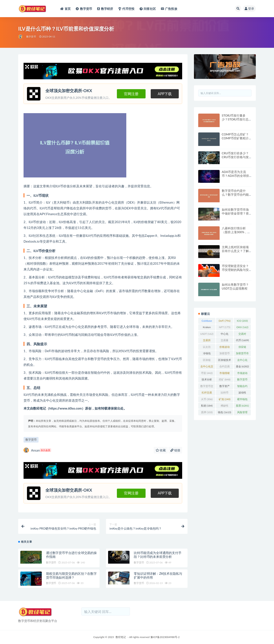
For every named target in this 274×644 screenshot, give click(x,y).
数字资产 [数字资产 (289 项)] (225, 387)
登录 (249, 8)
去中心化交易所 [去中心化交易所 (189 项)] (207, 367)
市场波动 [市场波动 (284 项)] (242, 374)
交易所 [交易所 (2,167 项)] (207, 341)
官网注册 (131, 94)
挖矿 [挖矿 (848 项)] (225, 379)
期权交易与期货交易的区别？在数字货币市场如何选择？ (71, 575)
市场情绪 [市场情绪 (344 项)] (225, 374)
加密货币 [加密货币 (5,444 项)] (225, 354)
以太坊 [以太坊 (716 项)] (207, 348)
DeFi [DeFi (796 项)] (225, 321)
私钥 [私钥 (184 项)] (207, 406)
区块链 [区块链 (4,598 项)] (207, 361)
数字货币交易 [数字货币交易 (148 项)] (207, 387)
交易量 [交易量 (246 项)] (225, 341)
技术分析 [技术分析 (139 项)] (207, 380)
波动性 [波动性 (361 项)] (242, 393)
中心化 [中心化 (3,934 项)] (225, 335)
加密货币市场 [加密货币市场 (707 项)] (242, 354)
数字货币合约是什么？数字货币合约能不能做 (235, 194)
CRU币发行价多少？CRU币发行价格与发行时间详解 (235, 157)
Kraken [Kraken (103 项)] (207, 328)
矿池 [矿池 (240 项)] (225, 399)
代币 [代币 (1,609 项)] (242, 340)
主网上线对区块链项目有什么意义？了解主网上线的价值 (235, 251)
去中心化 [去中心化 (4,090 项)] (242, 361)
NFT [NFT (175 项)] (225, 327)
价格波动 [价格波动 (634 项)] (225, 348)
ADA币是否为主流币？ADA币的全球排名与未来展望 (235, 176)
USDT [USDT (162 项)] (207, 334)
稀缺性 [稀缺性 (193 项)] (225, 406)
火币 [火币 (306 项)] (207, 399)
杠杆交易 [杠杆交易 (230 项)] (207, 393)
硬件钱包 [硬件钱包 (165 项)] (242, 400)
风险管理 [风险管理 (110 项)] (242, 413)
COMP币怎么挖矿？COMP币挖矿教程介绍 (235, 138)
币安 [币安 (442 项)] (207, 373)
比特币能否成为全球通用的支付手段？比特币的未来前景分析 (158, 555)
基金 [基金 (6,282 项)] (242, 366)
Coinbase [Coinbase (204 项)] (207, 321)
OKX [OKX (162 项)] (242, 327)
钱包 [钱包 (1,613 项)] (224, 412)
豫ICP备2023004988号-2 (165, 637)
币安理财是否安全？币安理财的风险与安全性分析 (235, 270)
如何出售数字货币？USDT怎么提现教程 (235, 286)
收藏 (161, 450)
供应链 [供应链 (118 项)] (242, 348)
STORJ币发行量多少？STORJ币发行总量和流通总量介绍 (235, 119)
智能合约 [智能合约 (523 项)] (242, 387)
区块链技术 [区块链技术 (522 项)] (225, 361)
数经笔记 (121, 637)
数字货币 (31, 37)
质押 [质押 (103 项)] (207, 412)
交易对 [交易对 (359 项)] (242, 335)
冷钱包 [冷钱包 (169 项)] (207, 354)
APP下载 (165, 94)
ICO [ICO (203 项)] (242, 321)
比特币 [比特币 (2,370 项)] (225, 393)
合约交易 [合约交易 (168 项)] (225, 367)
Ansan (37, 450)
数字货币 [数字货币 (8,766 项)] (242, 380)
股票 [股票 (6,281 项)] (242, 406)
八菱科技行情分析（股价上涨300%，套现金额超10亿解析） (236, 232)
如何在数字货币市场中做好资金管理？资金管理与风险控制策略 (235, 215)
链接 (175, 450)
